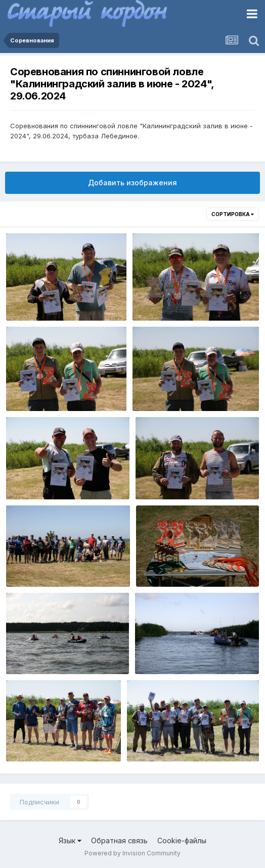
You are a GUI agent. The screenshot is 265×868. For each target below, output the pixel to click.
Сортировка (233, 214)
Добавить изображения (132, 183)
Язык (70, 840)
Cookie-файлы (182, 840)
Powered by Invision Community (132, 853)
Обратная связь (119, 840)
